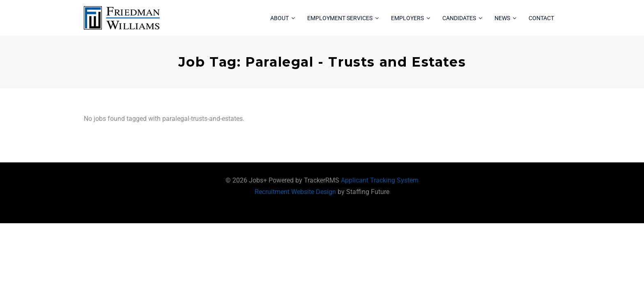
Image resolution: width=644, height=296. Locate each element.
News (502, 18)
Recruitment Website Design (295, 192)
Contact (541, 18)
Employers (407, 18)
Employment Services (340, 18)
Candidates (459, 18)
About (279, 18)
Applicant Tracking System (380, 180)
